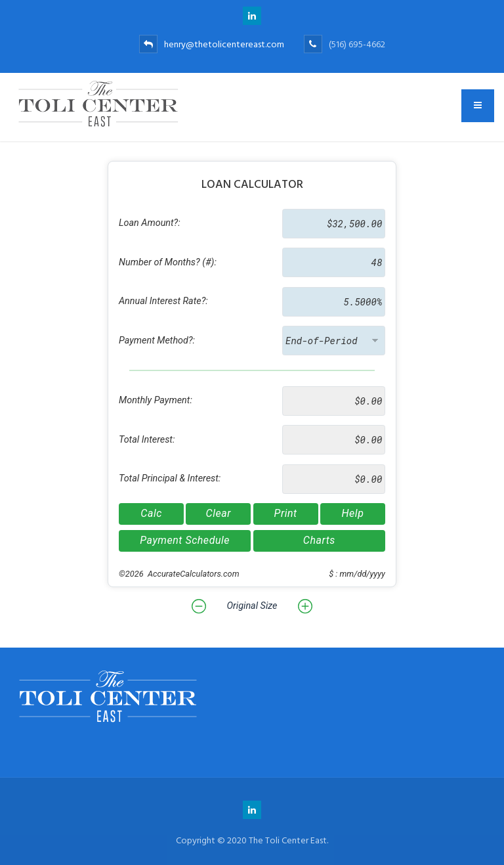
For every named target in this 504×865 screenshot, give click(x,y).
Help (352, 513)
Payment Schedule (185, 540)
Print (286, 513)
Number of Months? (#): (168, 262)
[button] (199, 606)
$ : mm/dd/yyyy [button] (357, 574)
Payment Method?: (157, 341)
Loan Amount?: (150, 223)
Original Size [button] (252, 606)
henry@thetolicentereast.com (212, 44)
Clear (219, 513)
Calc (151, 513)
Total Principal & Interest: (170, 478)
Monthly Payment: (156, 400)
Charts (319, 540)
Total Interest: (147, 440)
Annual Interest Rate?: (163, 301)
